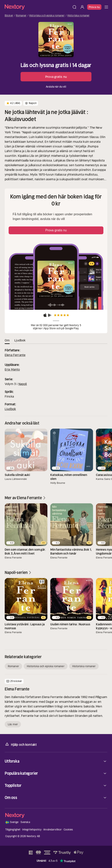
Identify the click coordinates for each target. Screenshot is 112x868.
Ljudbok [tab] (20, 340)
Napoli (23, 384)
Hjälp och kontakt (21, 744)
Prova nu (94, 7)
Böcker (9, 16)
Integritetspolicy (32, 830)
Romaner (21, 16)
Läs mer (13, 724)
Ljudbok (10, 409)
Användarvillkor (52, 830)
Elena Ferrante (15, 355)
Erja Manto (12, 369)
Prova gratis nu (56, 77)
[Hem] (38, 7)
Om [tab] (7, 340)
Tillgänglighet (13, 830)
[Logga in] (82, 7)
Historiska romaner (78, 16)
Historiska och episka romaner (47, 16)
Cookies (68, 830)
